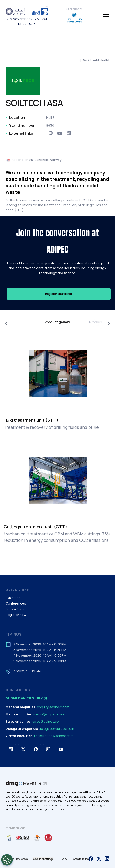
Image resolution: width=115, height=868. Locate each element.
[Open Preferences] (7, 860)
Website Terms (81, 859)
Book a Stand (16, 609)
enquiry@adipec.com (53, 707)
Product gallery (57, 322)
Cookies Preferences (17, 859)
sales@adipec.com (47, 721)
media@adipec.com (49, 714)
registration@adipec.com (54, 736)
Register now (16, 615)
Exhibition (13, 598)
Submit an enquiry (27, 698)
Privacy (63, 859)
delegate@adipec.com (56, 729)
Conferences (16, 603)
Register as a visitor (59, 294)
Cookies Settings (43, 859)
